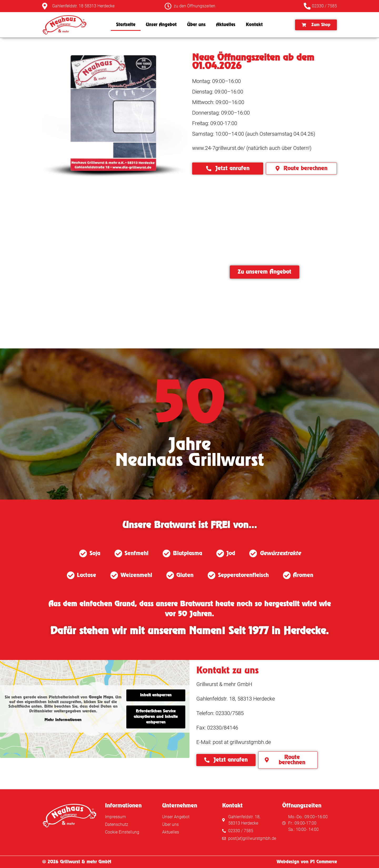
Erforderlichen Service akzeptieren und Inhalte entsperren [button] (156, 717)
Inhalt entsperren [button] (156, 695)
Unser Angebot (161, 25)
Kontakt (254, 25)
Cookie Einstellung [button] (122, 832)
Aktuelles (226, 25)
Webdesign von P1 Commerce (307, 862)
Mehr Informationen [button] (63, 720)
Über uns (196, 25)
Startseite (126, 25)
